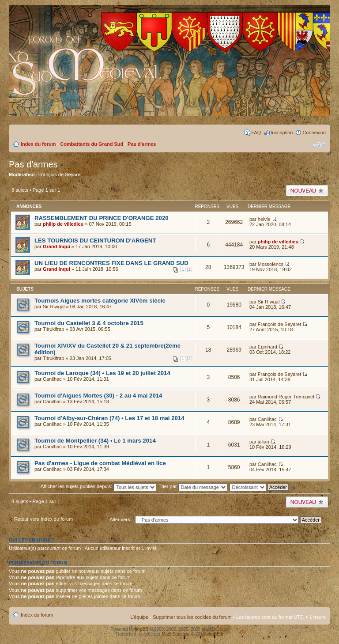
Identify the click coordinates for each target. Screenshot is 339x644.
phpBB (142, 629)
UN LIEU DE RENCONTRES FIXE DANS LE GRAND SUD (111, 263)
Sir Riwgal (54, 307)
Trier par (193, 486)
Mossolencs (271, 264)
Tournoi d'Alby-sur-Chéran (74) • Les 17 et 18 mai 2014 (109, 418)
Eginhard (267, 347)
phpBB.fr (215, 634)
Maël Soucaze (175, 634)
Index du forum (38, 144)
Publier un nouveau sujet (307, 191)
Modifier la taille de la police (319, 145)
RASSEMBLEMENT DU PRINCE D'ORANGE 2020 (102, 218)
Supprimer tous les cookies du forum (192, 617)
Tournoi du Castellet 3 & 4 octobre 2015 (89, 323)
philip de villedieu (63, 224)
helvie (264, 219)
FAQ (256, 133)
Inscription (282, 133)
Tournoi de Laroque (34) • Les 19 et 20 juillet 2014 (102, 373)
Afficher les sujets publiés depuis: (99, 486)
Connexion (314, 133)
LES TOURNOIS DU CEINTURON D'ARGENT (95, 241)
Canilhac (52, 379)
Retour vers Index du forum (43, 519)
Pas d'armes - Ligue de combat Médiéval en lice (100, 463)
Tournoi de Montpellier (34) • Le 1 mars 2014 (95, 441)
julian (264, 442)
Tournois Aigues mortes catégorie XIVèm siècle (100, 301)
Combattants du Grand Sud (92, 144)
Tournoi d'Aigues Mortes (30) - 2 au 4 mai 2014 (98, 396)
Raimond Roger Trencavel (286, 397)
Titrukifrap (54, 329)
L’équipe (139, 617)
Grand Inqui (56, 246)
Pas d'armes (142, 144)
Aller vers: (121, 519)
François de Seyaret (60, 174)
